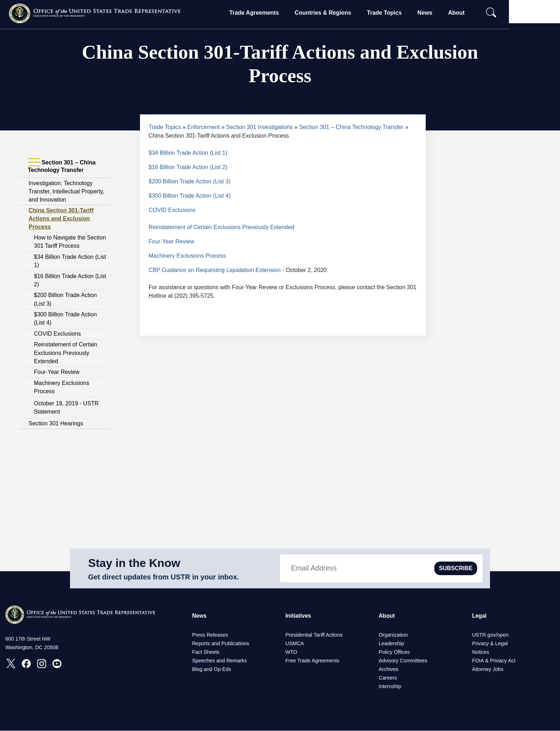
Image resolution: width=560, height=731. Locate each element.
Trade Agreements (277, 13)
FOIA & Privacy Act (494, 661)
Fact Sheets (206, 652)
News (447, 13)
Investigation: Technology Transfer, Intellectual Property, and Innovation (66, 191)
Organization (393, 635)
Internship (390, 687)
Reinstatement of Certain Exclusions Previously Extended (66, 353)
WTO (291, 652)
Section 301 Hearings (56, 423)
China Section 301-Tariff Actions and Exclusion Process (61, 219)
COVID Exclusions (57, 334)
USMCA (295, 644)
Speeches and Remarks (220, 661)
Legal (480, 616)
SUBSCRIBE (456, 568)
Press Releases (210, 635)
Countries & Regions (345, 13)
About (479, 13)
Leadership (391, 644)
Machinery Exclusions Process (187, 256)
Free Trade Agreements (312, 661)
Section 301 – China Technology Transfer (351, 127)
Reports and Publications (221, 644)
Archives (388, 670)
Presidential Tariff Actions (314, 635)
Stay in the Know (134, 563)
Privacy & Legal (490, 644)
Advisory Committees (403, 661)
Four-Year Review (57, 372)
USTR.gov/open (490, 635)
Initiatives (299, 616)
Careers (388, 678)
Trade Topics (407, 13)
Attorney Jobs (488, 670)
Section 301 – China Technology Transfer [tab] (62, 166)
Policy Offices (394, 652)
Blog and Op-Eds (212, 670)
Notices (481, 652)
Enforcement (204, 127)
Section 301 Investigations (259, 127)
